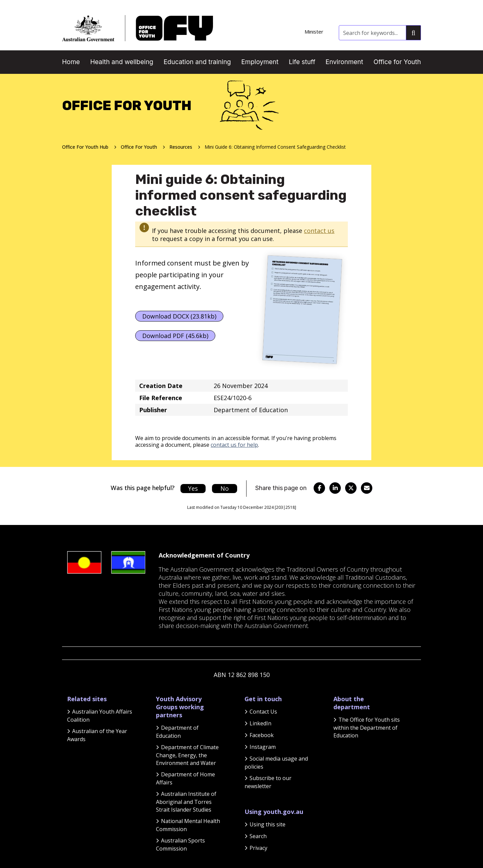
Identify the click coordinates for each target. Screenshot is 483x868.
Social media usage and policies (276, 763)
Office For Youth (139, 147)
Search (258, 836)
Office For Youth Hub (85, 147)
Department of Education (177, 732)
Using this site (267, 824)
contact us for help (234, 445)
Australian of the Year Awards (97, 735)
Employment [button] (260, 62)
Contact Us (263, 712)
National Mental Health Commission (188, 825)
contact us (319, 231)
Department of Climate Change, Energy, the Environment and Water (187, 755)
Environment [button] (344, 62)
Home (71, 62)
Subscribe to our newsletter (268, 782)
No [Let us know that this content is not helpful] (225, 488)
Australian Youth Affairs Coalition (100, 716)
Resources (181, 147)
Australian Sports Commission (180, 845)
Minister (314, 32)
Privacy (258, 848)
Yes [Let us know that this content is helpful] (193, 488)
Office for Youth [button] (397, 62)
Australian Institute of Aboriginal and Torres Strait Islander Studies (186, 802)
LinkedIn (260, 723)
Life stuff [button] (302, 62)
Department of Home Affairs (185, 778)
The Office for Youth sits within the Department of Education (367, 728)
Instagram (263, 747)
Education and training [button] (197, 62)
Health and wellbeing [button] (122, 62)
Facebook (262, 735)
